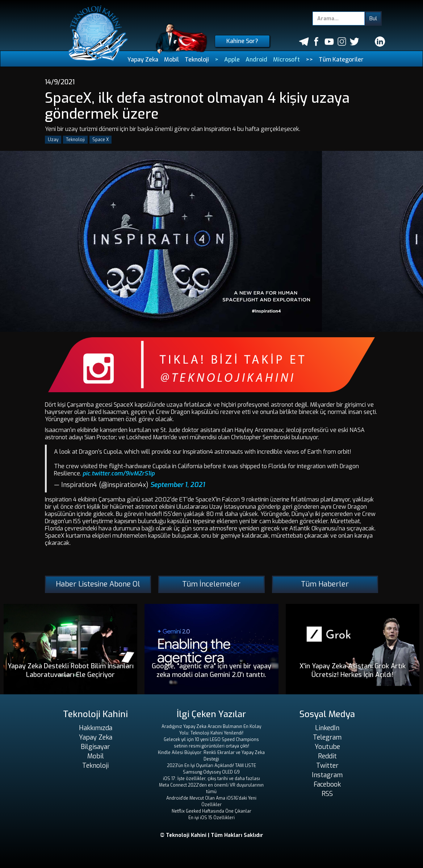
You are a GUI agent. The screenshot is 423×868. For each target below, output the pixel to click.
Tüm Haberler (325, 584)
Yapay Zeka (143, 60)
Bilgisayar (95, 747)
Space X (100, 140)
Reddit (327, 756)
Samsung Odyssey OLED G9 (211, 772)
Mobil (171, 60)
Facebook (327, 784)
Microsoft (286, 60)
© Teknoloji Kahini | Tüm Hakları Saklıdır (212, 835)
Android (256, 60)
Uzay (53, 140)
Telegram (327, 737)
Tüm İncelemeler (211, 584)
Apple (232, 60)
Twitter (327, 766)
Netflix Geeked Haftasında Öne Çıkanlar (211, 811)
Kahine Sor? (242, 41)
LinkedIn (327, 728)
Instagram (327, 775)
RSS (327, 794)
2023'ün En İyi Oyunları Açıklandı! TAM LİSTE (211, 766)
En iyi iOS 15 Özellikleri (211, 818)
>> (309, 60)
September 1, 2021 (178, 485)
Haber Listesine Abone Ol (98, 584)
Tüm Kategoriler (341, 60)
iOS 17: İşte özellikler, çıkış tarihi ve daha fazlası (211, 779)
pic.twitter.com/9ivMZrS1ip (119, 473)
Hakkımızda (96, 728)
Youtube (327, 747)
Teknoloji (197, 60)
